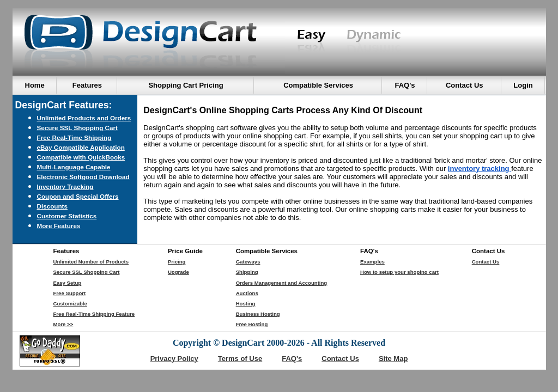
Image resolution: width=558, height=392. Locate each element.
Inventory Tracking (65, 186)
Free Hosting (252, 324)
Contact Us (486, 262)
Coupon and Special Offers (78, 196)
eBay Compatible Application (81, 147)
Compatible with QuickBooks (81, 157)
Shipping (247, 272)
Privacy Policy (174, 359)
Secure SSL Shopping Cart (78, 128)
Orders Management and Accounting (282, 283)
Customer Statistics (67, 216)
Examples (372, 262)
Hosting (246, 304)
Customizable (70, 304)
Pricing (177, 262)
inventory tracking (480, 169)
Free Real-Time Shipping (74, 137)
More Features (59, 226)
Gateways (248, 262)
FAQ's (292, 359)
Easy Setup (68, 283)
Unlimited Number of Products (91, 262)
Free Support (70, 293)
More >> (63, 324)
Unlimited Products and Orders (84, 118)
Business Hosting (258, 314)
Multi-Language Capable (74, 167)
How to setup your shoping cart (399, 272)
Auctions (247, 293)
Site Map (393, 359)
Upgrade (178, 272)
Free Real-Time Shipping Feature (94, 314)
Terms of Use (240, 359)
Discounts (53, 206)
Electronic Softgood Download (83, 177)
